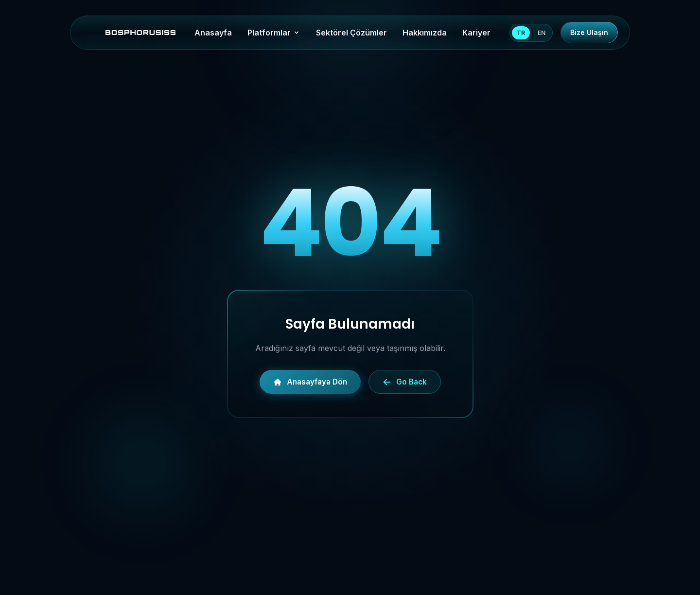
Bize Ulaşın (589, 32)
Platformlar (274, 33)
